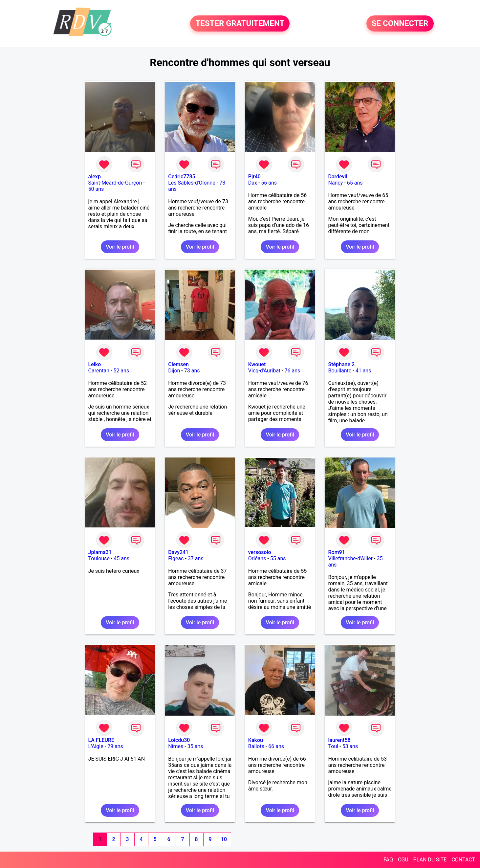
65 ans (355, 183)
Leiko (95, 364)
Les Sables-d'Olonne (192, 183)
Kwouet (257, 364)
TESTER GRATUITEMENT (240, 24)
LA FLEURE (101, 740)
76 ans (292, 371)
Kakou (256, 740)
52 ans (121, 371)
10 (224, 839)
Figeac (176, 558)
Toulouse (99, 558)
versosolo (260, 552)
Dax (253, 183)
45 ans (121, 558)
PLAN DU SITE (430, 860)
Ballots (256, 746)
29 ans (115, 746)
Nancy (335, 183)
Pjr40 (254, 177)
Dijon (174, 371)
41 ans (363, 371)
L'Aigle (96, 746)
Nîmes (176, 746)
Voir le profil (120, 247)
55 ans (278, 558)
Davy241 (178, 552)
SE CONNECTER (400, 24)
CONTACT (463, 860)
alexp (95, 177)
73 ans (192, 371)
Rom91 (336, 552)
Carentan (99, 371)
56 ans (269, 183)
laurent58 (339, 740)
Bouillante (340, 371)
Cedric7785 (182, 177)
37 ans (196, 558)
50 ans (96, 189)
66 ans (276, 746)
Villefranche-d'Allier (350, 558)
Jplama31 (100, 552)
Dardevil (338, 177)
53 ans (350, 746)
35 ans (195, 746)
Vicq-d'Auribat (264, 371)
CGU (403, 860)
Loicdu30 (179, 740)
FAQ (388, 860)
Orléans (257, 558)
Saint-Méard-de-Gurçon (115, 183)
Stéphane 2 (341, 364)
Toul (333, 746)
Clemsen (178, 364)
